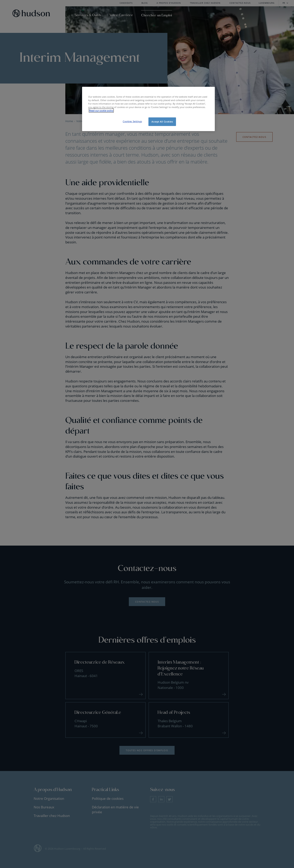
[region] (148, 109)
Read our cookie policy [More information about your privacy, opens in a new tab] (101, 111)
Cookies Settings (132, 121)
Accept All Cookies (162, 122)
